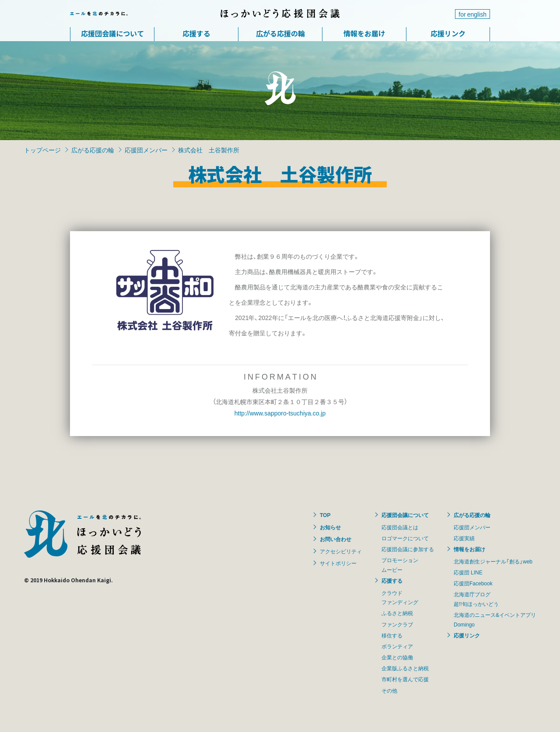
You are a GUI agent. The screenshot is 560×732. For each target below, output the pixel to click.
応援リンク (448, 33)
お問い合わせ (336, 539)
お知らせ (330, 527)
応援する (196, 33)
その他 (389, 690)
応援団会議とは (400, 527)
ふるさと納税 (397, 613)
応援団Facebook (473, 583)
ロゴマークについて (405, 538)
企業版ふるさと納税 (405, 668)
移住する (392, 635)
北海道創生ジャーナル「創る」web (493, 561)
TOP (325, 515)
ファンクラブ (397, 624)
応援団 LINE (468, 572)
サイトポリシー (338, 563)
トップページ (42, 150)
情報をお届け (364, 33)
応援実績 (464, 538)
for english (472, 14)
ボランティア (397, 646)
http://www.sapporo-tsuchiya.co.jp (280, 413)
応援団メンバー (146, 150)
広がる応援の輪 (280, 33)
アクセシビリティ (341, 551)
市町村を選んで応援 (405, 679)
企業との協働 (397, 657)
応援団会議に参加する (408, 549)
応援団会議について (112, 33)
